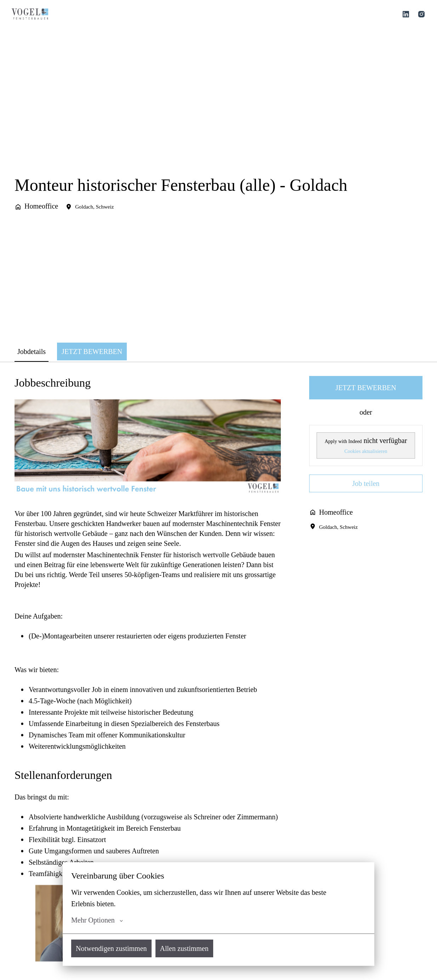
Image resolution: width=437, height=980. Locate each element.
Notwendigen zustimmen (111, 948)
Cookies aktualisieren (366, 451)
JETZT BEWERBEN (366, 388)
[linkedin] (406, 14)
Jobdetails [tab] (32, 351)
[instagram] (421, 14)
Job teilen (366, 483)
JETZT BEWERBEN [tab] (92, 351)
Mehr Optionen (97, 920)
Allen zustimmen (184, 948)
